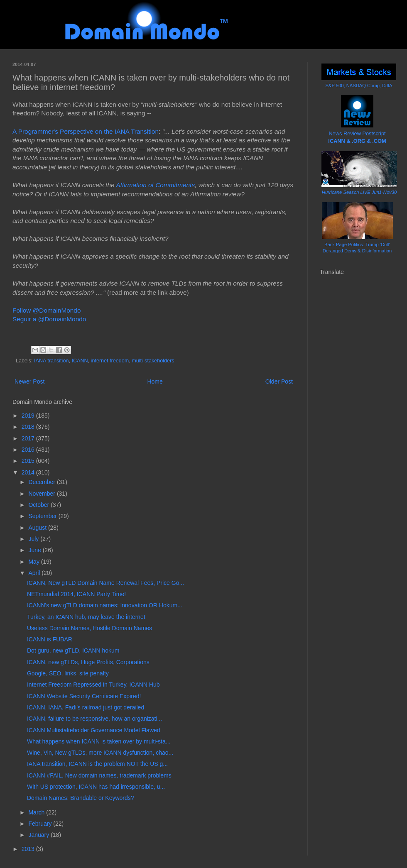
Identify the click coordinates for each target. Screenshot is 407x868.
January (39, 835)
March (37, 812)
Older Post (279, 381)
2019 (29, 416)
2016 (29, 450)
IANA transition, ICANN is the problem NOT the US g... (97, 764)
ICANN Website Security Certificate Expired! (84, 696)
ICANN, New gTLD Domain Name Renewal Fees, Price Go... (105, 583)
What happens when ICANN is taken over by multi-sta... (99, 741)
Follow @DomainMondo (47, 310)
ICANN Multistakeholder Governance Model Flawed (94, 730)
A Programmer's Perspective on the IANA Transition (86, 131)
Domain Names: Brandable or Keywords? (81, 798)
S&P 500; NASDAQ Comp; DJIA (359, 86)
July (34, 539)
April (35, 573)
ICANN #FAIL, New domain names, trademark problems (99, 775)
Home (155, 381)
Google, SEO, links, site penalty (68, 673)
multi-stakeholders (153, 361)
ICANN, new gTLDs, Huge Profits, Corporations (88, 662)
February (41, 824)
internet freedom (110, 361)
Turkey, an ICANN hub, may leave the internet (86, 617)
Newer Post (29, 381)
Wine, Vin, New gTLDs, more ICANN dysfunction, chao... (100, 753)
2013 (29, 849)
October (39, 505)
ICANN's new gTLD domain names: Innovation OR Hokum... (105, 605)
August (38, 528)
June (35, 550)
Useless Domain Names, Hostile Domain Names (89, 628)
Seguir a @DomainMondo (49, 319)
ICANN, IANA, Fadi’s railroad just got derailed (86, 707)
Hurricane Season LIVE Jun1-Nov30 (359, 192)
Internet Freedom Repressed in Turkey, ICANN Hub (93, 685)
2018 (29, 427)
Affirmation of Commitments (155, 185)
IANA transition (51, 361)
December (42, 482)
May (34, 562)
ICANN (80, 361)
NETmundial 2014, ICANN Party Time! (76, 594)
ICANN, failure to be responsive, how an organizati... (94, 719)
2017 (29, 438)
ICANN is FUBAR (50, 639)
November (42, 494)
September (43, 516)
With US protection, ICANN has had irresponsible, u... (96, 787)
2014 (29, 472)
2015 (29, 461)
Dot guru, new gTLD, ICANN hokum (73, 650)
